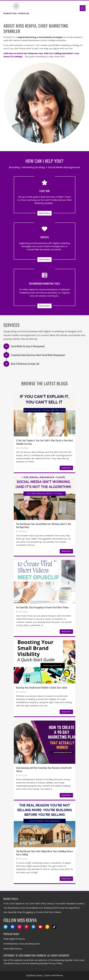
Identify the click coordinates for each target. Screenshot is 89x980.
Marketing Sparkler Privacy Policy (46, 963)
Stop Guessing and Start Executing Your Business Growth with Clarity (44, 769)
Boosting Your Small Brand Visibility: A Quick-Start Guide (42, 687)
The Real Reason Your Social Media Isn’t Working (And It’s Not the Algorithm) (44, 525)
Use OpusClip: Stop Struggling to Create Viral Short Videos (42, 607)
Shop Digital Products (14, 939)
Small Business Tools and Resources (21, 944)
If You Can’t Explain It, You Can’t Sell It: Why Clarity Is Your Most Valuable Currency (45, 442)
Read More (44, 213)
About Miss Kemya (13, 949)
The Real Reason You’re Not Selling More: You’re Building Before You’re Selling (44, 853)
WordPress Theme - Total (37, 975)
